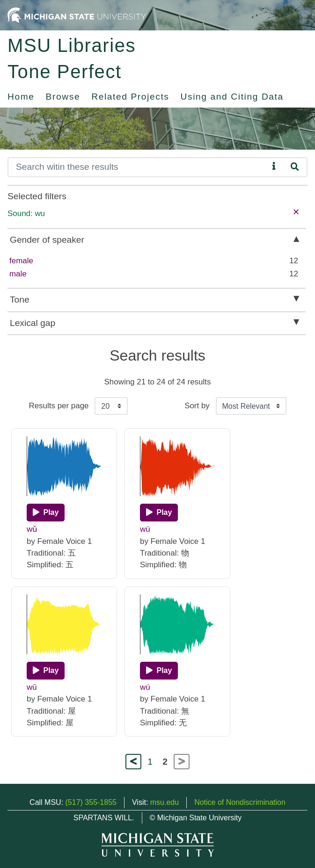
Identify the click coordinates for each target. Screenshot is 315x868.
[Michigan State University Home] (77, 15)
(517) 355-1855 (91, 802)
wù (145, 529)
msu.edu (165, 802)
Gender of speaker (47, 240)
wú (145, 687)
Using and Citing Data (232, 97)
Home (21, 97)
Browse (63, 97)
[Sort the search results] (251, 406)
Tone (20, 300)
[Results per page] (111, 406)
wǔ (32, 529)
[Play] (46, 513)
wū (32, 687)
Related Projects (130, 97)
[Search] (138, 167)
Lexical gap (33, 323)
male (18, 274)
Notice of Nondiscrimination (240, 802)
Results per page (59, 406)
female (21, 261)
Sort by (197, 406)
